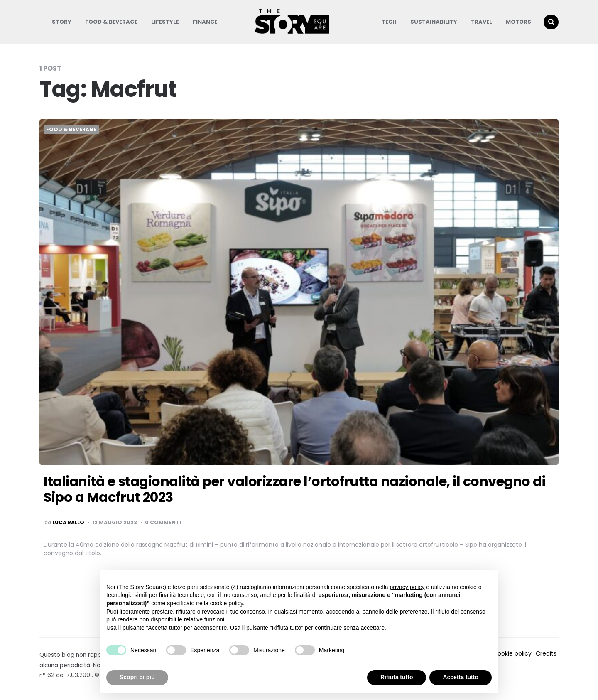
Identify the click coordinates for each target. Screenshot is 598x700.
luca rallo (68, 523)
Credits (546, 653)
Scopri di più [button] (137, 677)
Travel (482, 22)
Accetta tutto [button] (461, 677)
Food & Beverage (111, 22)
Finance (205, 22)
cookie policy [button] (227, 603)
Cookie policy (512, 653)
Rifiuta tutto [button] (397, 677)
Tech (389, 22)
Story (62, 22)
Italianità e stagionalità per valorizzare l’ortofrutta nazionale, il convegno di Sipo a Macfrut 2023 (294, 489)
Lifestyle (165, 22)
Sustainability (434, 22)
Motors (518, 22)
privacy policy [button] (407, 587)
